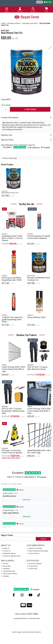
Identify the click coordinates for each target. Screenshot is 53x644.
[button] (50, 48)
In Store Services (33, 553)
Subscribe (43, 539)
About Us (5, 548)
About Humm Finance (9, 574)
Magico (20, 632)
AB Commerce (36, 632)
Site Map (5, 576)
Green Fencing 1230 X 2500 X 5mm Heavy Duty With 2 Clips (39, 411)
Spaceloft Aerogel (8, 571)
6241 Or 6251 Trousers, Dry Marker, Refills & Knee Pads (13, 411)
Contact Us (6, 551)
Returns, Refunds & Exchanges (38, 551)
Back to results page (10, 158)
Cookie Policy (32, 569)
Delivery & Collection (35, 548)
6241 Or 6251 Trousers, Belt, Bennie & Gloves (38, 368)
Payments (6, 569)
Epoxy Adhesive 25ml (36, 317)
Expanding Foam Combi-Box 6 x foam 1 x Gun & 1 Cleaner (12, 238)
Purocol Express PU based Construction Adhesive (39, 237)
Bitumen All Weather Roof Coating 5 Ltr (39, 279)
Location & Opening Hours (11, 556)
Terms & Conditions (34, 564)
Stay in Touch (7, 535)
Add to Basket (30, 109)
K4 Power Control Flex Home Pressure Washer (12, 452)
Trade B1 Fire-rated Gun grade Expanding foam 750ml (12, 319)
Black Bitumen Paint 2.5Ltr (10, 193)
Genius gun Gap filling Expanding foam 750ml (12, 279)
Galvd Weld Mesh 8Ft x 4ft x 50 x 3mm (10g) (39, 452)
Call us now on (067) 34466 (26, 614)
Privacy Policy (32, 566)
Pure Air (5, 564)
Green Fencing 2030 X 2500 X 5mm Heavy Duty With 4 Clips (13, 369)
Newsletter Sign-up (8, 553)
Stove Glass (6, 566)
